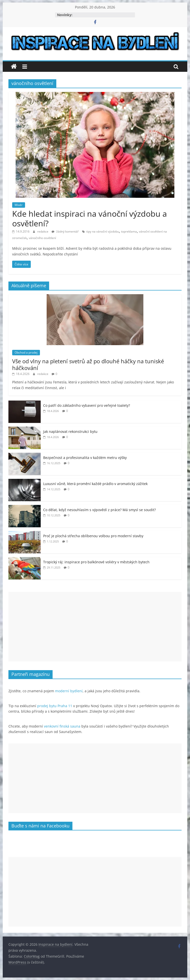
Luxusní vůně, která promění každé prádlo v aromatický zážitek (95, 484)
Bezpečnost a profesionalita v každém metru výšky (85, 458)
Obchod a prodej (26, 352)
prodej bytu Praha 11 (55, 706)
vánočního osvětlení (42, 238)
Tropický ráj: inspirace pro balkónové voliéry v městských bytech (96, 562)
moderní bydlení (69, 691)
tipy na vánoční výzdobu (103, 231)
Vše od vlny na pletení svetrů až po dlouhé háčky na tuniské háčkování (88, 364)
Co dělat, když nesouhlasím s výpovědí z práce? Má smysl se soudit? (99, 510)
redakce (43, 231)
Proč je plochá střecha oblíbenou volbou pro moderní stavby (93, 536)
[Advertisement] (95, 627)
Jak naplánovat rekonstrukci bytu (70, 431)
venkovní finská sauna (62, 726)
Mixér (19, 205)
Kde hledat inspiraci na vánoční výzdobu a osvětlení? (90, 218)
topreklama (129, 231)
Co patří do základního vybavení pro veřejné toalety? (87, 405)
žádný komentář (65, 231)
